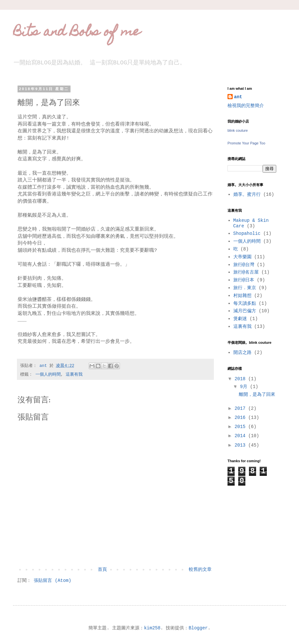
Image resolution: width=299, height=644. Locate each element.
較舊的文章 (200, 570)
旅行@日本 (244, 280)
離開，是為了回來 (257, 395)
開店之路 (242, 353)
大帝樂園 (242, 257)
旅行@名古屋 (246, 272)
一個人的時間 (48, 375)
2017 (241, 409)
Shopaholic (247, 234)
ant (238, 97)
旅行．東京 (245, 288)
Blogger (198, 628)
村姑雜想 (242, 296)
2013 (241, 445)
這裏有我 (74, 375)
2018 (241, 379)
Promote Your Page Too (246, 143)
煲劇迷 (240, 319)
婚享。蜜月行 (247, 195)
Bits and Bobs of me (77, 33)
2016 (241, 418)
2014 (241, 436)
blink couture (238, 130)
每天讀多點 (245, 303)
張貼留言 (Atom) (52, 581)
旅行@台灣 (244, 265)
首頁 (102, 570)
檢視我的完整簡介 (246, 106)
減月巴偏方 (245, 311)
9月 (245, 387)
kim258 (152, 628)
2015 (241, 427)
